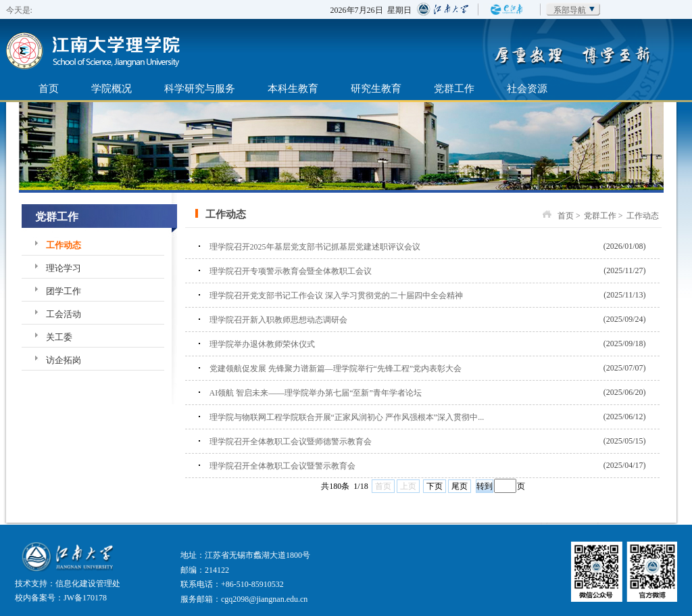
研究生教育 (376, 88)
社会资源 (527, 88)
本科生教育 (293, 88)
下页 (435, 486)
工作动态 (64, 245)
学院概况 (112, 88)
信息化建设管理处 (88, 584)
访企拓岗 (64, 360)
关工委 (59, 337)
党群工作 (454, 88)
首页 (49, 88)
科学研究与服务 (200, 88)
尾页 (460, 486)
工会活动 (64, 314)
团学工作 (64, 291)
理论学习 (64, 268)
